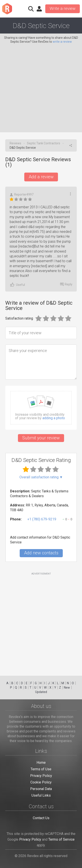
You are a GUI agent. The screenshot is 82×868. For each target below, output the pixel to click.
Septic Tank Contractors (44, 143)
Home (41, 763)
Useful (17, 285)
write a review (62, 42)
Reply (66, 284)
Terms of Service (61, 839)
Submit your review (41, 438)
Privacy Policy (41, 776)
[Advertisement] (41, 87)
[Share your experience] (41, 362)
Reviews (15, 143)
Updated (41, 692)
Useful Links (41, 795)
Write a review (63, 9)
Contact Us (41, 818)
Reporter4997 (22, 195)
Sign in (39, 9)
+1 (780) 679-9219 (42, 519)
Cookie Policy (41, 782)
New (67, 688)
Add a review (41, 177)
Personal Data (41, 789)
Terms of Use (41, 769)
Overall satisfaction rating (41, 477)
